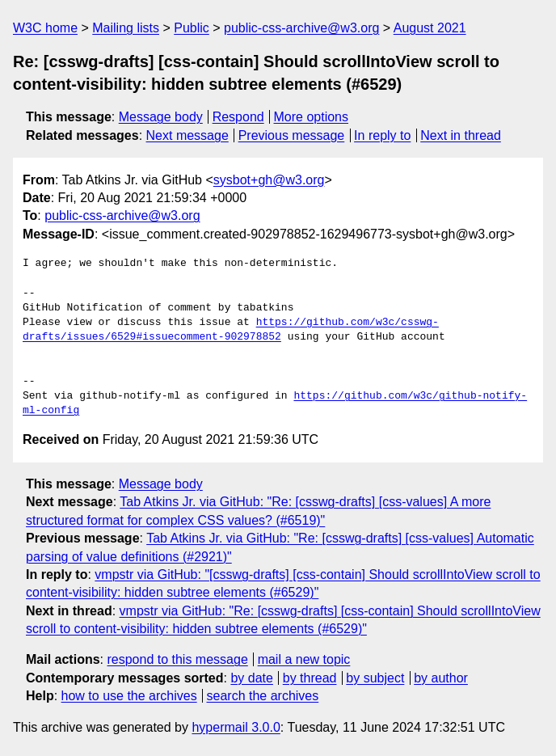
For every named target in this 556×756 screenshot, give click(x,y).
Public (192, 28)
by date (251, 678)
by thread (310, 678)
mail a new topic (304, 659)
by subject (375, 678)
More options (312, 117)
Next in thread (461, 135)
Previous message (292, 135)
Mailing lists (126, 28)
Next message (187, 135)
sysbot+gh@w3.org (269, 180)
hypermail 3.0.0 (236, 727)
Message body (161, 117)
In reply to (382, 135)
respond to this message (177, 659)
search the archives (263, 696)
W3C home (45, 28)
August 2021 (430, 28)
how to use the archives (129, 696)
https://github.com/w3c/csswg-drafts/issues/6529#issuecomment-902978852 (231, 330)
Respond (238, 117)
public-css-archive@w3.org (301, 28)
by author (441, 678)
